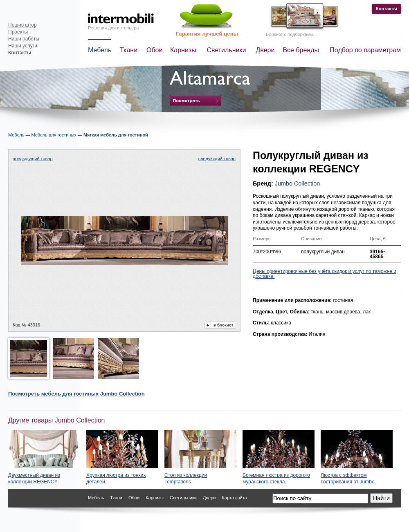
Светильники (227, 50)
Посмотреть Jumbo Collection (76, 394)
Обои (154, 50)
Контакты (387, 9)
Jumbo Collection (297, 183)
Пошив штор (22, 25)
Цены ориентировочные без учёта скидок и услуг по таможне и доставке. (325, 274)
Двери (265, 50)
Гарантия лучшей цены (207, 34)
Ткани (129, 50)
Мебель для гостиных (54, 135)
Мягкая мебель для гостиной (116, 135)
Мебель (100, 50)
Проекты (18, 32)
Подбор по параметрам (365, 50)
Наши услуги (23, 46)
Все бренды (301, 50)
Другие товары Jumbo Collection (57, 420)
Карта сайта (234, 498)
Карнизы (183, 50)
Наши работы (24, 39)
